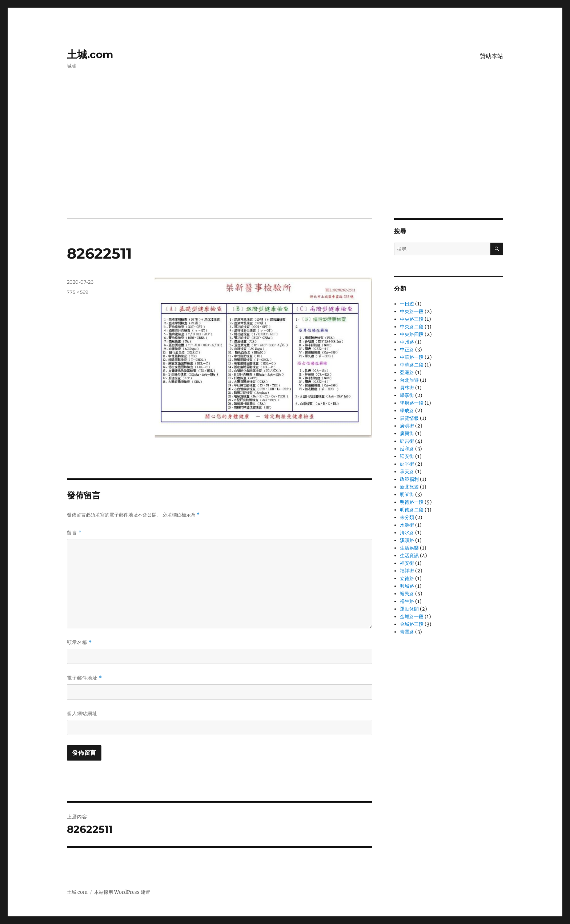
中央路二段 (412, 327)
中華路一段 (412, 357)
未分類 (407, 517)
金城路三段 (412, 624)
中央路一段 (412, 311)
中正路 (407, 350)
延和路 (407, 449)
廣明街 (407, 426)
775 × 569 (78, 292)
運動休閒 (409, 609)
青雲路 (407, 632)
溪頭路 (407, 540)
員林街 (407, 388)
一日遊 (407, 304)
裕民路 (407, 594)
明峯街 (407, 495)
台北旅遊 (409, 380)
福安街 (407, 563)
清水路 (407, 533)
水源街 (407, 525)
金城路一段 (412, 617)
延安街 (407, 456)
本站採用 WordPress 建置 (122, 892)
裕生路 (407, 601)
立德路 (407, 578)
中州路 (407, 342)
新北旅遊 (409, 487)
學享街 (407, 395)
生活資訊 (409, 556)
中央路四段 (412, 334)
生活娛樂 (409, 548)
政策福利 (409, 479)
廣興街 (407, 433)
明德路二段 (412, 510)
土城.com (90, 54)
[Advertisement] (285, 165)
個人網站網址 (82, 713)
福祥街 (407, 571)
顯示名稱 (79, 642)
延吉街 (407, 441)
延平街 (407, 464)
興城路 (407, 586)
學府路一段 (412, 403)
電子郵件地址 (85, 678)
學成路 (407, 411)
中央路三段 (412, 319)
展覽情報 (409, 418)
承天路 (407, 472)
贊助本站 (491, 56)
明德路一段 (412, 502)
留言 (74, 533)
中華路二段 (412, 365)
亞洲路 (407, 372)
